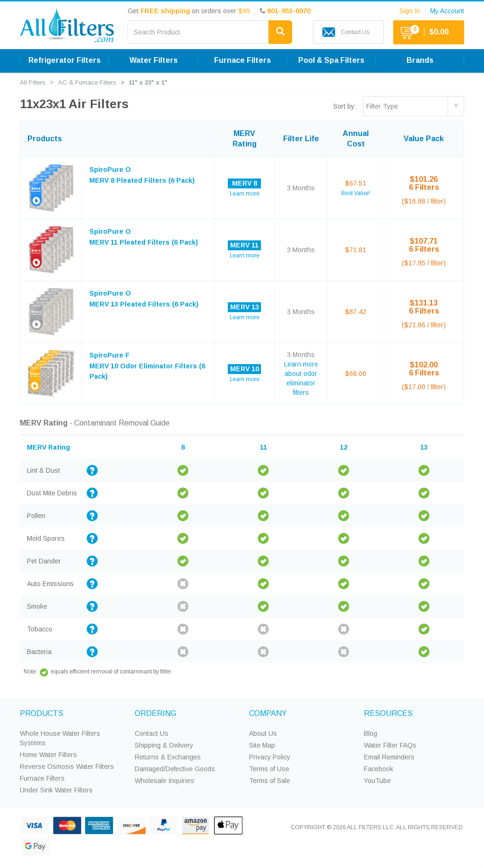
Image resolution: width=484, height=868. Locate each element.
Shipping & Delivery (164, 745)
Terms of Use (269, 769)
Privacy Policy (270, 757)
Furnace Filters (42, 778)
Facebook (379, 769)
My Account (447, 11)
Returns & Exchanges (168, 757)
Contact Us (151, 733)
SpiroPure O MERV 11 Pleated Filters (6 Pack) (144, 237)
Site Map (262, 745)
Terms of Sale (270, 781)
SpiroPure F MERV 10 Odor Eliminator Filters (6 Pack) (147, 366)
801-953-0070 (289, 11)
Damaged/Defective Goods (175, 769)
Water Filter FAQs (390, 745)
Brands (420, 60)
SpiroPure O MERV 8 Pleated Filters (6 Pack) (142, 175)
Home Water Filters (48, 755)
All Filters (33, 82)
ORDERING (156, 713)
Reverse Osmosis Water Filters (67, 766)
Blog (371, 733)
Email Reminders (389, 757)
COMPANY (268, 713)
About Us (263, 733)
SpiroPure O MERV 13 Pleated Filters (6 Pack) (144, 298)
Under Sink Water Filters (56, 790)
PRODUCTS (42, 713)
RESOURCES (388, 713)
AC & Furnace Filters (87, 82)
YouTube (377, 781)
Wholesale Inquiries (164, 781)
